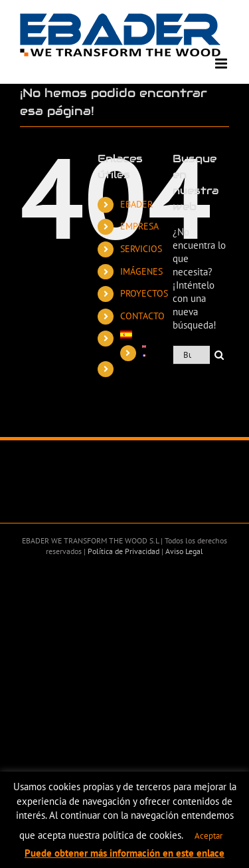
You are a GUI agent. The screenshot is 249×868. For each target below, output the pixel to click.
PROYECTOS (144, 293)
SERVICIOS (141, 249)
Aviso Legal (183, 551)
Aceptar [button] (208, 836)
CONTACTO (142, 316)
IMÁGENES (141, 271)
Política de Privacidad (123, 551)
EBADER (136, 204)
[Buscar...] (191, 355)
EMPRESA (139, 226)
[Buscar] (219, 355)
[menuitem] (133, 335)
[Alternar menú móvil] (222, 64)
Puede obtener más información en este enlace (124, 853)
